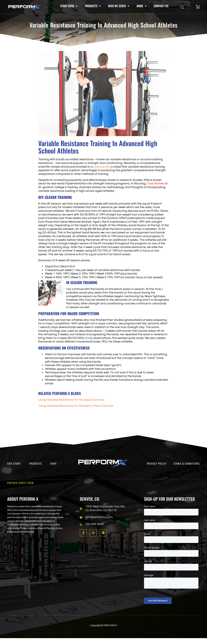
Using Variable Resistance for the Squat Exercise (71, 400)
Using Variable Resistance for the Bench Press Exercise (76, 406)
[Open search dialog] (182, 8)
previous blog (102, 167)
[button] (69, 6)
